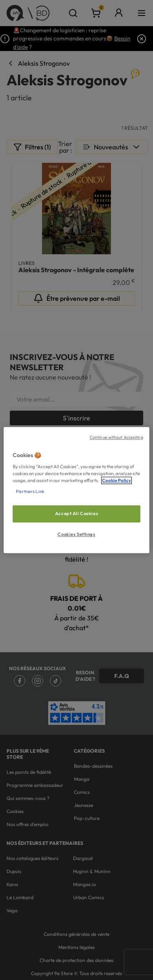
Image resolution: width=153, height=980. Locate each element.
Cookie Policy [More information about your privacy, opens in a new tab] (116, 480)
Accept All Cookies (76, 514)
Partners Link (30, 491)
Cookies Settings (76, 534)
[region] (76, 490)
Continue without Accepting (116, 437)
